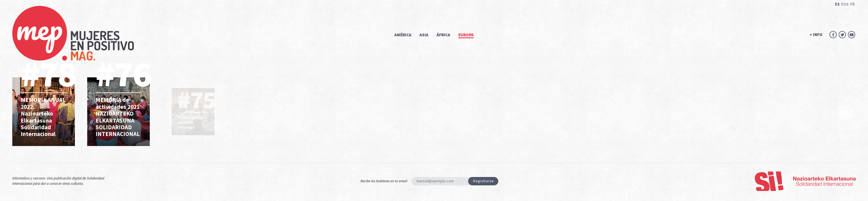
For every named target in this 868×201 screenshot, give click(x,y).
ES (837, 4)
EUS (845, 4)
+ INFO (816, 34)
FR (852, 4)
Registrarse (483, 181)
